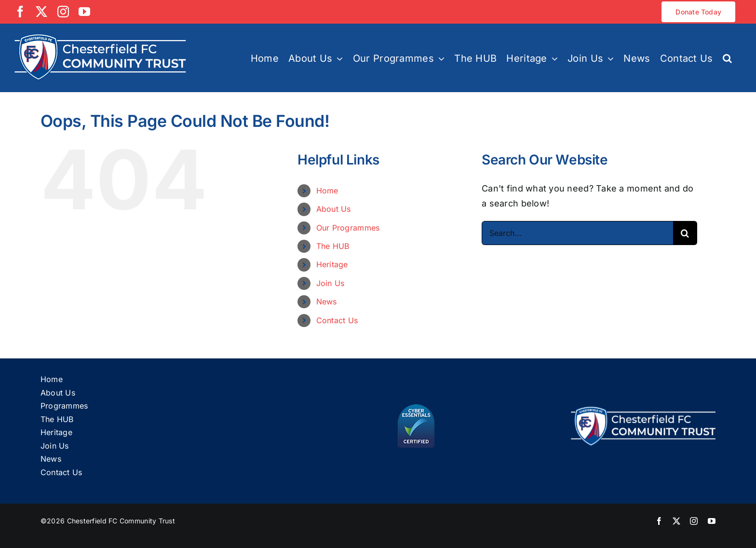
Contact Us (337, 320)
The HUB (333, 246)
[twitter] (676, 521)
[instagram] (694, 521)
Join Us (331, 283)
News (327, 301)
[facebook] (659, 521)
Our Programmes (348, 228)
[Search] (685, 233)
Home (327, 191)
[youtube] (712, 521)
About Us (334, 209)
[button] (727, 58)
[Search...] (577, 233)
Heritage (332, 264)
